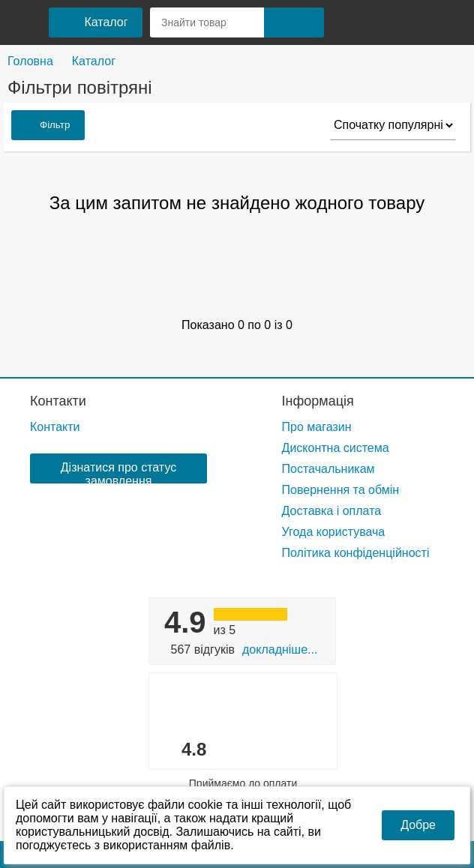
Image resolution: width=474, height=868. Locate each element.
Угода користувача (334, 532)
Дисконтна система (336, 448)
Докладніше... (280, 650)
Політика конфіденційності (356, 553)
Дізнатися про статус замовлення (118, 472)
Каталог (94, 61)
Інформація (318, 401)
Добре (418, 825)
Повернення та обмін (341, 490)
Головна (30, 61)
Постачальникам (328, 469)
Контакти (58, 401)
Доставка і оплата (332, 511)
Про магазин (317, 427)
